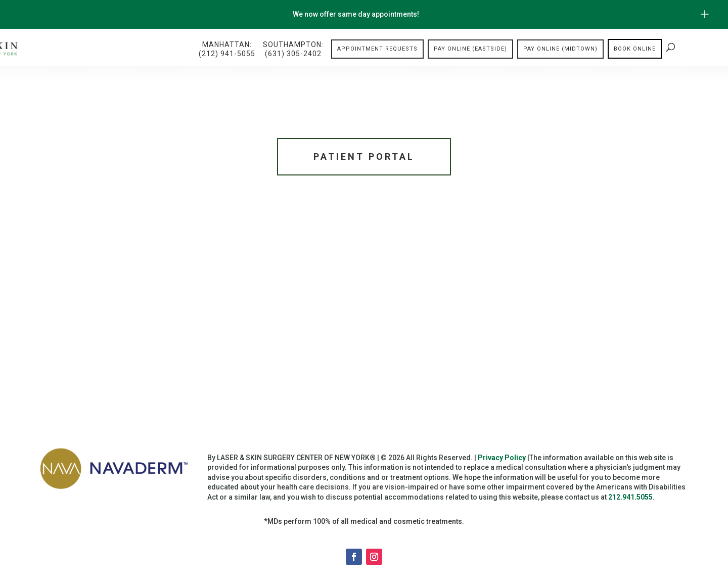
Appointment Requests (377, 49)
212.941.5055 (630, 497)
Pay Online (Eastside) (470, 49)
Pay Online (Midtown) (560, 49)
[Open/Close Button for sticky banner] (705, 14)
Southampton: (293, 49)
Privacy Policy (502, 458)
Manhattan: (227, 49)
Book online (635, 49)
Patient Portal (364, 157)
